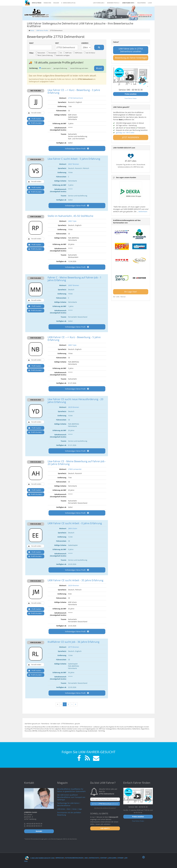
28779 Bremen (74, 647)
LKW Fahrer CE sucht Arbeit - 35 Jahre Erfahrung (75, 580)
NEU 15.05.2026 (36, 91)
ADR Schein (78, 53)
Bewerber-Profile (114, 3)
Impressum (60, 858)
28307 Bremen (74, 285)
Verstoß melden (35, 113)
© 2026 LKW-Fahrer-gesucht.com (40, 858)
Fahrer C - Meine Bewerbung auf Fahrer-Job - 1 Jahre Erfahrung (75, 279)
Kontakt (104, 858)
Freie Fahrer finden (131, 98)
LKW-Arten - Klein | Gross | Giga (70, 809)
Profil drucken (35, 123)
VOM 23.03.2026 (36, 462)
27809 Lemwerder (75, 469)
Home (32, 30)
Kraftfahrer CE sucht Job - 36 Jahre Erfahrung (73, 642)
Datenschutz (94, 858)
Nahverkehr (40, 53)
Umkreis (85, 43)
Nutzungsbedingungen (74, 858)
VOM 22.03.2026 (36, 642)
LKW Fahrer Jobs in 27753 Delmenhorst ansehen (131, 50)
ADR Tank (67, 53)
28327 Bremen (74, 164)
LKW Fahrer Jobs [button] (99, 3)
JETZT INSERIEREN (131, 137)
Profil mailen (35, 119)
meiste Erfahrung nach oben (78, 68)
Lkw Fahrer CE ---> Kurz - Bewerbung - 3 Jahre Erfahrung (74, 91)
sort (99, 68)
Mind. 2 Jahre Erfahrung (44, 55)
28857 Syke (72, 221)
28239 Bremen (74, 407)
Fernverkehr (52, 53)
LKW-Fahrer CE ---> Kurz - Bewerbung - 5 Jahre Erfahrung (74, 338)
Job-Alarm (112, 858)
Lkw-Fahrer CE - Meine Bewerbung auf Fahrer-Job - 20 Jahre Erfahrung (77, 463)
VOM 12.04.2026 (36, 217)
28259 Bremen (74, 585)
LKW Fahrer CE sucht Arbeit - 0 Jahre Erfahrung (75, 523)
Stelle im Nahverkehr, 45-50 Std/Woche (70, 216)
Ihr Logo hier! (131, 292)
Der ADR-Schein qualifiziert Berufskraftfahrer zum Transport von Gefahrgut (71, 797)
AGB (86, 858)
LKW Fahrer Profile (42, 30)
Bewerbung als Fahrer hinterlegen (131, 58)
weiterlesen (143, 211)
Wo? (57, 43)
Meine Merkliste (68, 3)
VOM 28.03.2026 (36, 400)
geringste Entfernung (59, 68)
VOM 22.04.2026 (36, 159)
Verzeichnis (47, 3)
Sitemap (120, 858)
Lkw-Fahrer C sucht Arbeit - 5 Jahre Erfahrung (74, 159)
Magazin (56, 3)
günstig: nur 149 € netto (125, 133)
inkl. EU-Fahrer (90, 53)
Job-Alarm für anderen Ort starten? (105, 808)
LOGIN (150, 3)
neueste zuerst (45, 68)
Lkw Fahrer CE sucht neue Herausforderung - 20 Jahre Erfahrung (75, 400)
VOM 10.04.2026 (36, 278)
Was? (31, 43)
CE (60, 53)
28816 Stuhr (73, 528)
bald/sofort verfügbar (62, 55)
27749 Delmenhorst (75, 98)
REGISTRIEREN (141, 3)
